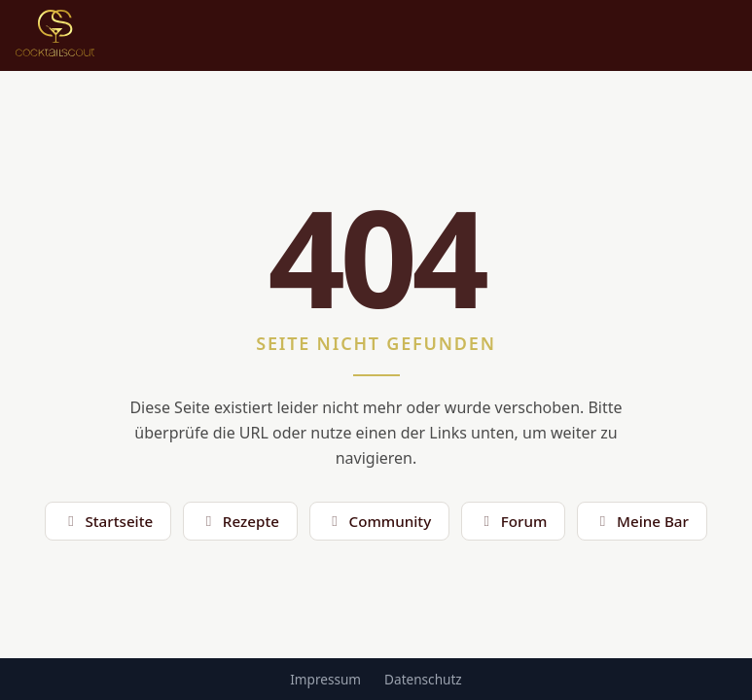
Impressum (325, 679)
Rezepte (239, 521)
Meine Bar (642, 521)
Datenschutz (423, 679)
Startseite (108, 521)
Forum (513, 521)
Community (379, 521)
